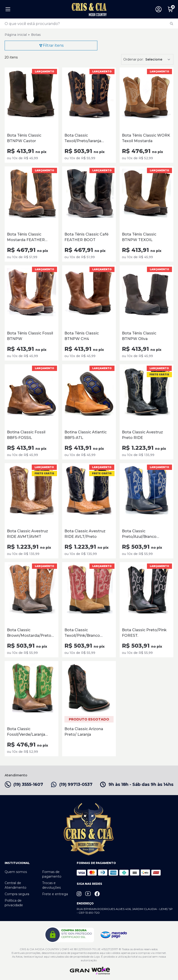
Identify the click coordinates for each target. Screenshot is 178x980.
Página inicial (16, 35)
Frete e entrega (55, 894)
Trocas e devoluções (51, 885)
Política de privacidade (14, 903)
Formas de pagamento (52, 874)
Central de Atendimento (16, 885)
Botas (36, 35)
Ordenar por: (133, 59)
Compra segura (17, 894)
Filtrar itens (51, 46)
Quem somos (16, 872)
